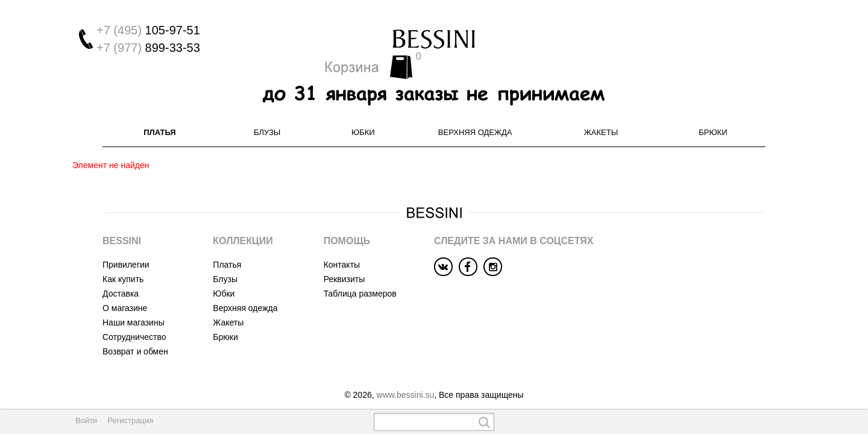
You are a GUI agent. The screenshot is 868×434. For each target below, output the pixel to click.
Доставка (121, 272)
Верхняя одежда (475, 111)
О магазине (125, 287)
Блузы (267, 111)
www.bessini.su (406, 374)
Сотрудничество (134, 316)
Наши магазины (134, 301)
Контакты (342, 244)
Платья (159, 111)
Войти (86, 420)
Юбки (363, 111)
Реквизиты (344, 258)
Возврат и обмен (135, 330)
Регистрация (130, 420)
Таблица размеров (360, 272)
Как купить (123, 258)
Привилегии (126, 244)
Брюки (713, 111)
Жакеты (601, 111)
